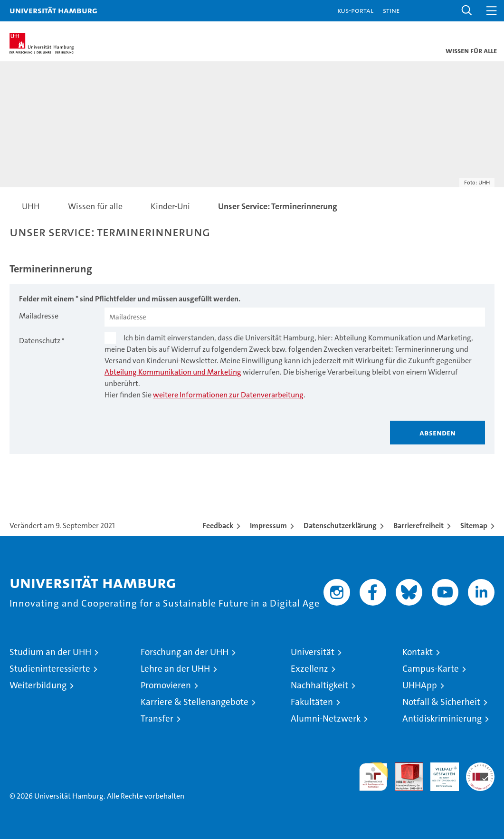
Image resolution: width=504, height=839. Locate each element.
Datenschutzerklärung (340, 526)
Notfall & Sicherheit (441, 702)
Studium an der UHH (50, 652)
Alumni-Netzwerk (326, 718)
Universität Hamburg (53, 10)
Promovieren (166, 685)
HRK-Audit (439, 772)
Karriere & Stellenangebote (195, 702)
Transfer (157, 718)
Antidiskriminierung (442, 718)
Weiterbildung (38, 685)
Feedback (218, 526)
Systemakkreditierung (480, 767)
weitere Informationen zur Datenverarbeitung (228, 395)
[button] (467, 11)
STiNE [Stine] (391, 10)
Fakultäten (312, 702)
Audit (404, 767)
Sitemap (474, 526)
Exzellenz (309, 669)
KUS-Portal (355, 10)
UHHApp (420, 685)
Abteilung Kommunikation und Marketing (173, 372)
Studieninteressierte (50, 669)
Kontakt (418, 652)
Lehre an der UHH (175, 669)
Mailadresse (39, 316)
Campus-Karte (431, 669)
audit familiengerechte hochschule (373, 777)
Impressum (268, 526)
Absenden (437, 433)
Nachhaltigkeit (319, 685)
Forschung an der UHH (185, 652)
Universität (313, 652)
